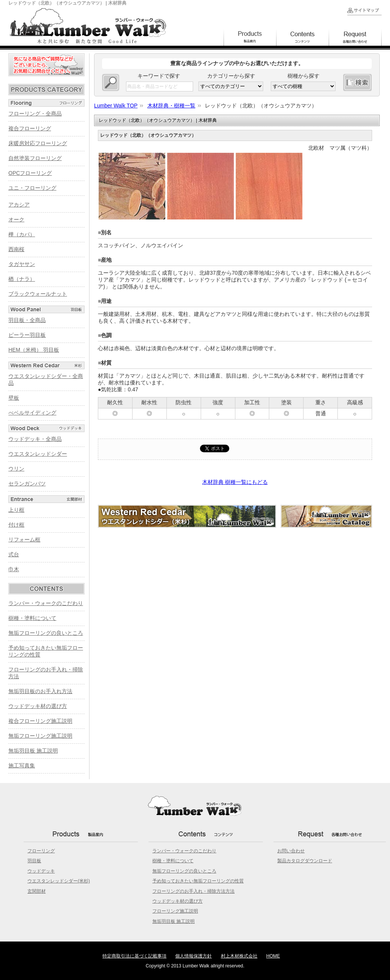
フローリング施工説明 (175, 911)
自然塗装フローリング (35, 158)
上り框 (16, 510)
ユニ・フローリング (32, 188)
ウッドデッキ (41, 871)
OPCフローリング (30, 173)
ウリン (16, 469)
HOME (273, 956)
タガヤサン (22, 264)
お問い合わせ (291, 851)
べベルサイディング (32, 413)
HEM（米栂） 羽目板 (34, 350)
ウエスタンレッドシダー (38, 454)
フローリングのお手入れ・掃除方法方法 (193, 891)
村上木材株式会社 (239, 956)
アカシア (19, 205)
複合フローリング (30, 128)
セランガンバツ (27, 484)
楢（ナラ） (22, 279)
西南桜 (16, 249)
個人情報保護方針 (193, 956)
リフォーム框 (24, 540)
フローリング (41, 851)
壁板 (14, 398)
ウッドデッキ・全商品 (35, 439)
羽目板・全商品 (27, 320)
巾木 (14, 569)
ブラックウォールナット (38, 294)
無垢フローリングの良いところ (46, 633)
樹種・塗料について (32, 618)
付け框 (16, 525)
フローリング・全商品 (35, 114)
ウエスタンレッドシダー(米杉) (59, 881)
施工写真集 (22, 765)
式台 (14, 554)
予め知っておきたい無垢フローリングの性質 (198, 881)
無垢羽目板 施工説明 (33, 751)
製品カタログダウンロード (305, 861)
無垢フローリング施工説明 (40, 736)
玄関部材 (37, 891)
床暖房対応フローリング (38, 143)
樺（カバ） (22, 234)
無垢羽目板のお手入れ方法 (40, 691)
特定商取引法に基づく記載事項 (134, 956)
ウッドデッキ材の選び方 (38, 706)
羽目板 (34, 861)
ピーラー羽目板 (27, 335)
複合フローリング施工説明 (40, 721)
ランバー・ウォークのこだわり (46, 603)
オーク (16, 219)
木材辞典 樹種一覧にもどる (235, 482)
